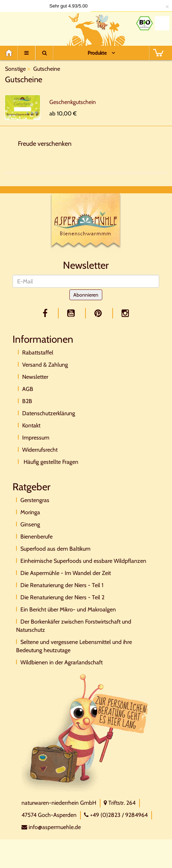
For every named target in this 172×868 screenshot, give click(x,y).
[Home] (11, 53)
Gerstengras (35, 500)
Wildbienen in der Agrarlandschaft (62, 662)
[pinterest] (99, 313)
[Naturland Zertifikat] (162, 23)
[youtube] (72, 313)
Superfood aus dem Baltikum (55, 549)
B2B (27, 401)
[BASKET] (158, 53)
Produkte (97, 53)
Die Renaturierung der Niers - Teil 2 (62, 597)
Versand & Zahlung (45, 365)
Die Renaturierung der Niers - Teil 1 (62, 585)
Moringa (30, 512)
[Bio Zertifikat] (144, 23)
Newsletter (35, 377)
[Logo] (34, 27)
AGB (28, 389)
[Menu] (26, 53)
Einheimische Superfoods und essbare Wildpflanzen (83, 561)
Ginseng (30, 524)
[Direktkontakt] (86, 732)
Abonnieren (86, 295)
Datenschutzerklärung (49, 413)
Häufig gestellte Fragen (50, 462)
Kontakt (31, 425)
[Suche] (44, 53)
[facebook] (46, 313)
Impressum (36, 438)
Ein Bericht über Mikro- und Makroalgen (68, 609)
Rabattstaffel (38, 353)
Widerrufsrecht (40, 450)
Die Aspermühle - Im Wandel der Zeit (66, 573)
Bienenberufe (36, 537)
